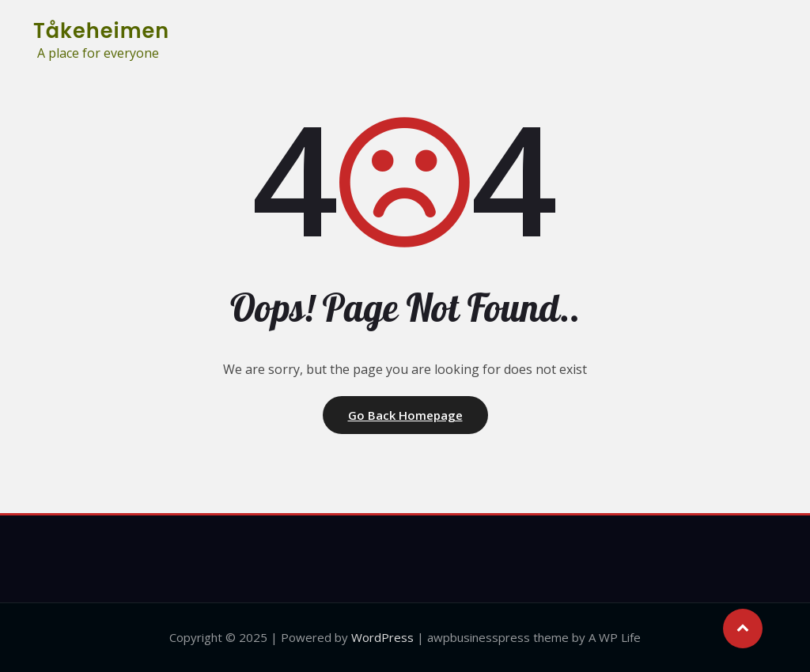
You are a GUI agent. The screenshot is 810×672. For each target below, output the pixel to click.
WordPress (382, 637)
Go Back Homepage (405, 415)
